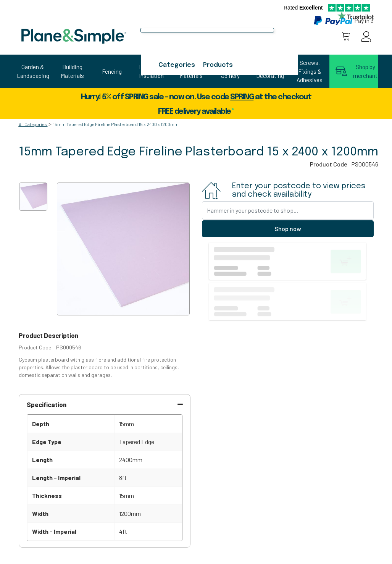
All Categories (33, 124)
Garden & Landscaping (33, 71)
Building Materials (72, 71)
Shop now (288, 229)
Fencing (112, 71)
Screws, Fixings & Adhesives (310, 71)
